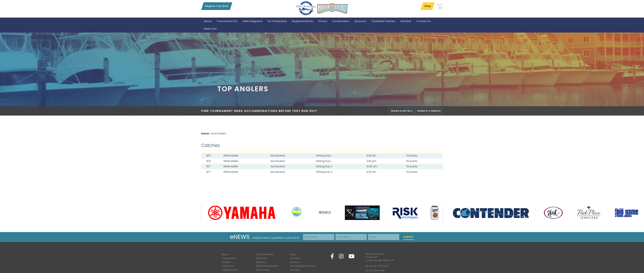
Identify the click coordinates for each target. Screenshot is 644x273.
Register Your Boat (217, 6)
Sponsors (295, 258)
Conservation (229, 258)
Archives (295, 262)
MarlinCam (262, 258)
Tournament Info (265, 254)
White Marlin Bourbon (267, 266)
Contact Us (228, 266)
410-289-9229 (381, 266)
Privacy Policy (263, 270)
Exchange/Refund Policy (303, 266)
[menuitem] (208, 21)
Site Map (295, 270)
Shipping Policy (230, 270)
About (225, 254)
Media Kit (261, 262)
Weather (226, 262)
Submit (409, 237)
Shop (428, 6)
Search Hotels (402, 111)
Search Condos (429, 111)
